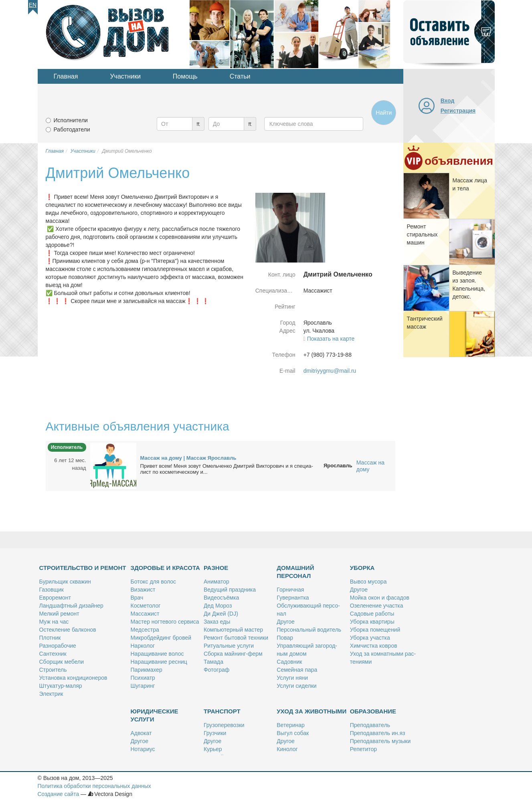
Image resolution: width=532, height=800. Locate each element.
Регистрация (458, 111)
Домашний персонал (295, 572)
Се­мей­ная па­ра (297, 670)
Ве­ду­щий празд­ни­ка (230, 590)
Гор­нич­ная (290, 590)
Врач (137, 598)
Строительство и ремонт (83, 568)
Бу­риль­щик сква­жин (65, 582)
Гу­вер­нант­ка (293, 598)
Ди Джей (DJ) (221, 614)
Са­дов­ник (289, 662)
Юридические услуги (155, 715)
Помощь (185, 76)
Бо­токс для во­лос (154, 582)
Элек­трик (51, 694)
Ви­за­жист (143, 590)
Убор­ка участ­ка (370, 638)
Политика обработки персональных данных (94, 786)
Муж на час (54, 622)
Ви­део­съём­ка (221, 598)
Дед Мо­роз (218, 606)
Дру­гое (285, 622)
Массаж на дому (370, 466)
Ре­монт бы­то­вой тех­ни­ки (236, 638)
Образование (373, 711)
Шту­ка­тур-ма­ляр (61, 686)
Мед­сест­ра (145, 630)
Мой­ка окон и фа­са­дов (380, 598)
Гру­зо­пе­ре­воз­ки (224, 725)
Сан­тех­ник (53, 654)
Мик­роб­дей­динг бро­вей (161, 638)
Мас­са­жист (145, 614)
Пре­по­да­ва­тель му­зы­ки (380, 741)
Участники (125, 76)
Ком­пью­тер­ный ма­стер (233, 630)
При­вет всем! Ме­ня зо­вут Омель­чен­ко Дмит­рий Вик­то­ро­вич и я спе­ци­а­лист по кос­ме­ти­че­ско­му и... (227, 469)
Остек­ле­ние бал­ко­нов (68, 630)
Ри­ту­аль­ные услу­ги (229, 646)
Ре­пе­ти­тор (363, 749)
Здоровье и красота (165, 568)
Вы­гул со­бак (293, 733)
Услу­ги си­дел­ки (296, 686)
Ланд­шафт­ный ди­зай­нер (71, 606)
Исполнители (71, 120)
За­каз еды (217, 622)
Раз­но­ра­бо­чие (58, 646)
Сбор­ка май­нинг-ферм (233, 654)
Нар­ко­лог (143, 646)
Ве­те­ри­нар (291, 725)
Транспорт (222, 711)
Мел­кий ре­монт (59, 614)
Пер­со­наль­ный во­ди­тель (309, 630)
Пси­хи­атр (143, 678)
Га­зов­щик (52, 590)
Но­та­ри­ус (143, 749)
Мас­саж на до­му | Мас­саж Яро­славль (188, 458)
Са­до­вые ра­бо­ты (372, 614)
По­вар (285, 638)
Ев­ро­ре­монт (55, 598)
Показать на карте (331, 339)
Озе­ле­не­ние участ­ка (377, 606)
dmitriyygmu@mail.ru (330, 371)
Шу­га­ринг (143, 686)
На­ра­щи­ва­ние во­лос (157, 654)
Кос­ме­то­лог (146, 606)
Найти (384, 113)
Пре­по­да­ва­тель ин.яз (378, 733)
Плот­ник (50, 638)
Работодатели (72, 129)
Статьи (240, 76)
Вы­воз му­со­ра (368, 582)
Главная (66, 76)
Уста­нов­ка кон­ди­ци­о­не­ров (73, 678)
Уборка (362, 568)
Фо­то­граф (216, 670)
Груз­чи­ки (215, 733)
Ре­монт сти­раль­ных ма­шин (422, 234)
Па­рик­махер (147, 670)
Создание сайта (59, 794)
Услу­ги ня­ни (292, 678)
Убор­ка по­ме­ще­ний (375, 630)
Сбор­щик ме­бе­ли (62, 662)
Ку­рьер (213, 749)
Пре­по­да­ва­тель (370, 725)
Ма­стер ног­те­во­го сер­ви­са (165, 622)
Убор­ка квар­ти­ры (372, 622)
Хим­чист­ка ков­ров (374, 646)
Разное (216, 568)
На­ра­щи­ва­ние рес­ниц (159, 662)
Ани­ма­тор (216, 582)
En (33, 5)
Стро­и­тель (53, 670)
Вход (448, 101)
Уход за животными (312, 711)
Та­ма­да (213, 662)
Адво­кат (141, 733)
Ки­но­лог (287, 749)
